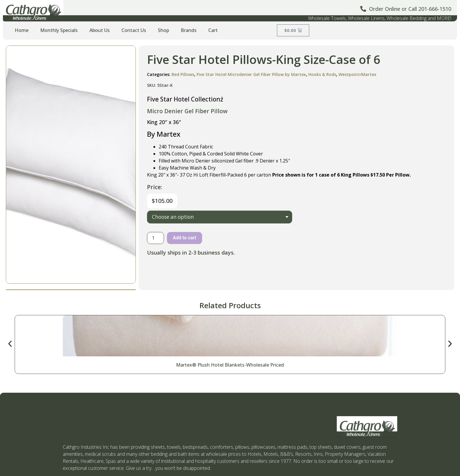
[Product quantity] (155, 238)
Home (22, 30)
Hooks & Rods (322, 74)
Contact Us (134, 30)
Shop (163, 30)
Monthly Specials (59, 30)
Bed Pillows (183, 74)
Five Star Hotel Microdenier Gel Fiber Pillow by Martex (251, 74)
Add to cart (185, 238)
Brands (189, 30)
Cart (213, 30)
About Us (100, 30)
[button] (10, 344)
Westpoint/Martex (357, 74)
